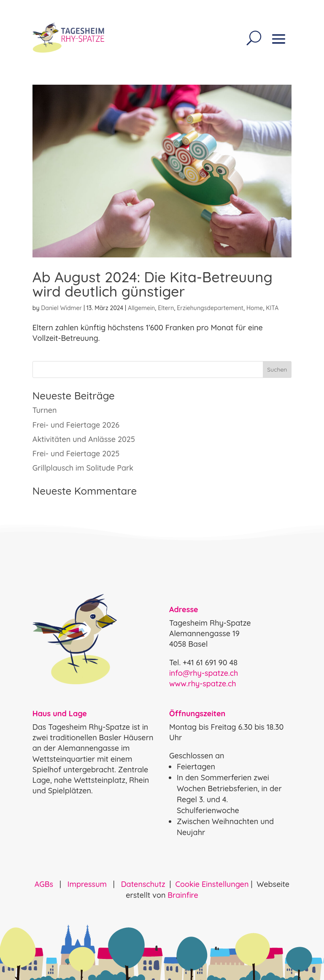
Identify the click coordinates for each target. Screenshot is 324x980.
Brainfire (183, 895)
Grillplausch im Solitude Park (83, 468)
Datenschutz (143, 884)
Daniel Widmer (61, 308)
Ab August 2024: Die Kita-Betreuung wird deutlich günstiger (153, 284)
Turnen (45, 410)
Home (255, 308)
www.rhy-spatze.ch (203, 684)
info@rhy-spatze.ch (204, 673)
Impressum (87, 884)
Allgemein (141, 308)
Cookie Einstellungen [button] (212, 884)
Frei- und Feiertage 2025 (76, 454)
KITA (272, 308)
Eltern (166, 308)
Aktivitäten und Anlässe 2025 (84, 439)
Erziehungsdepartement (210, 308)
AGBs (45, 884)
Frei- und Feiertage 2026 (76, 425)
